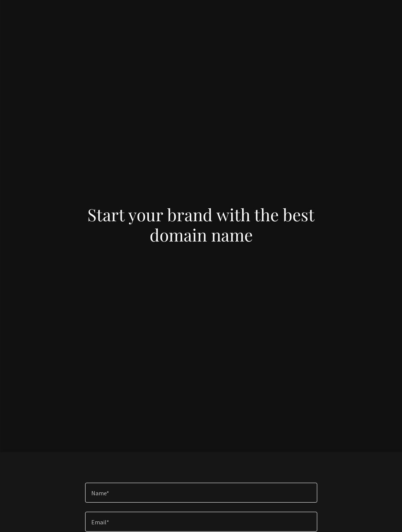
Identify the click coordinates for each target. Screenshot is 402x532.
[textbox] (201, 493)
